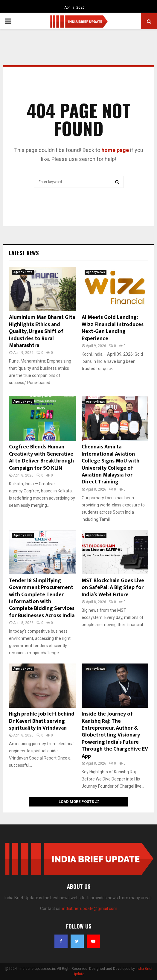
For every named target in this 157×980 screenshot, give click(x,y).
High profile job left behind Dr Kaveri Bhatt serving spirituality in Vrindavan (42, 721)
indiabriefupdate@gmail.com (90, 909)
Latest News (24, 253)
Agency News (23, 272)
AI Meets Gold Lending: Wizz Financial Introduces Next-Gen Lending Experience (113, 328)
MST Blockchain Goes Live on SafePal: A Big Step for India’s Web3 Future (113, 588)
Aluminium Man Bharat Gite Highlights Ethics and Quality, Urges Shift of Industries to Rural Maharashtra (42, 331)
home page (115, 150)
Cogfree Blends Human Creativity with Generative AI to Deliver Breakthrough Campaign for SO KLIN (41, 457)
